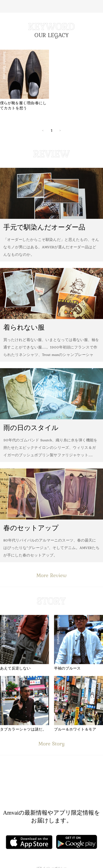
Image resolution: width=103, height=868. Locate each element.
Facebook (28, 786)
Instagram (72, 786)
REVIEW (51, 154)
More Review (51, 575)
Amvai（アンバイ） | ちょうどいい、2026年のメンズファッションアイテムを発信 (51, 6)
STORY (51, 601)
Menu (5, 6)
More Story (51, 744)
